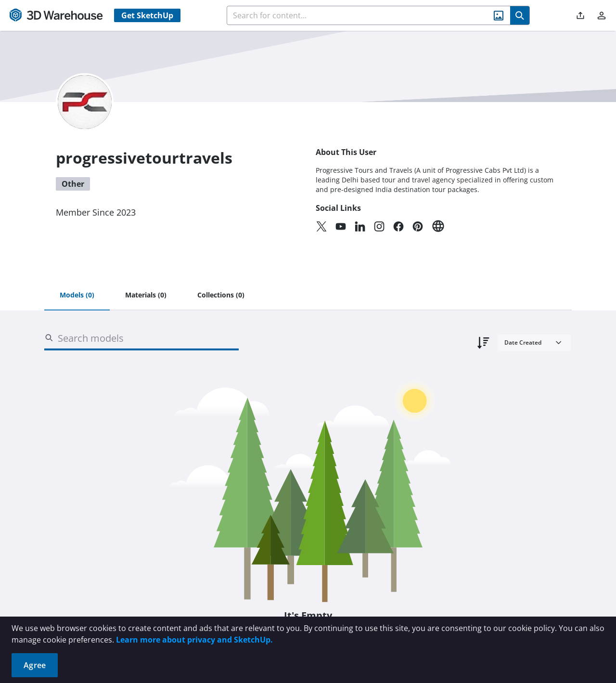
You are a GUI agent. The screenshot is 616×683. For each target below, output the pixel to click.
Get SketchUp (147, 15)
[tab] (77, 296)
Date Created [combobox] (523, 342)
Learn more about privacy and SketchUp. (194, 640)
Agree (35, 665)
